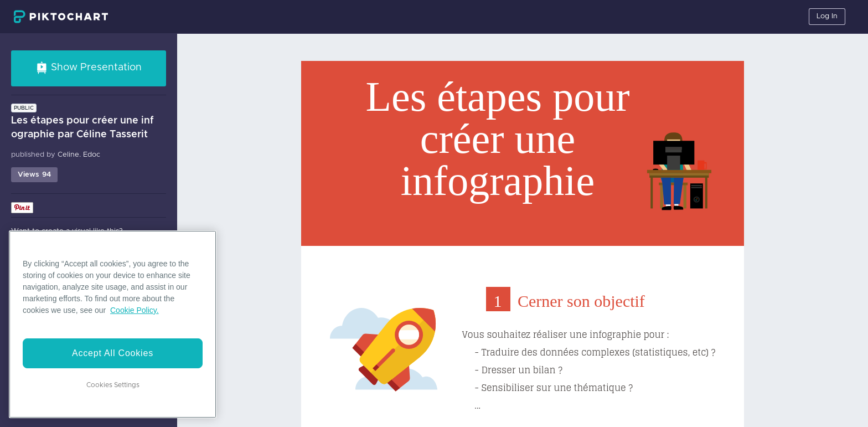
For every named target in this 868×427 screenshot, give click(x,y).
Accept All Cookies (113, 353)
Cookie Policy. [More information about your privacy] (135, 310)
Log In (827, 16)
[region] (113, 324)
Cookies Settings (113, 385)
